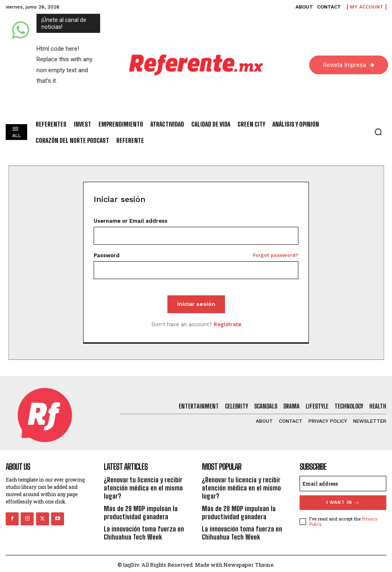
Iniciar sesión (196, 304)
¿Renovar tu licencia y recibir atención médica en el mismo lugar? (141, 487)
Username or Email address (131, 221)
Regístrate (227, 324)
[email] (343, 484)
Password (196, 255)
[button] (378, 132)
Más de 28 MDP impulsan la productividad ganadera (138, 511)
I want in (343, 502)
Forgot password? (276, 255)
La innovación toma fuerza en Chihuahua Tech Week (142, 531)
